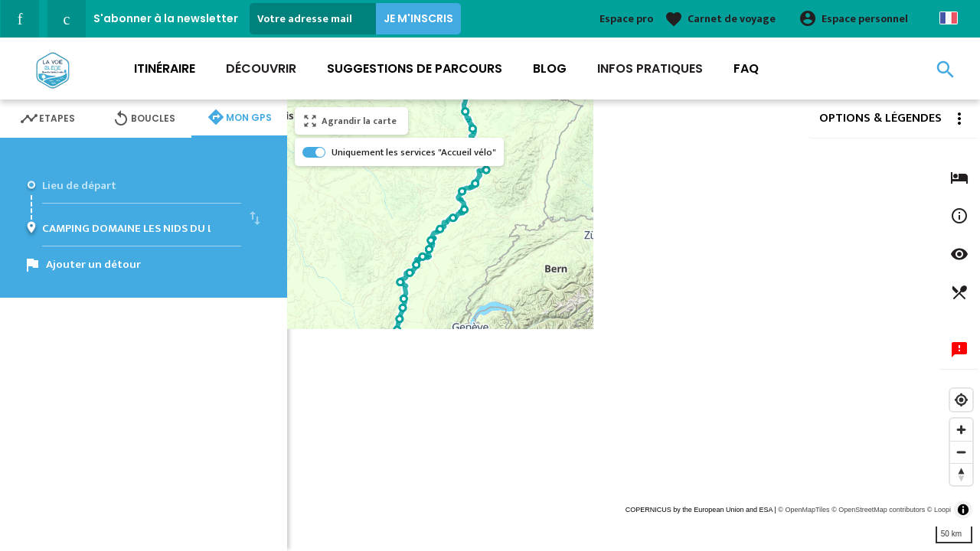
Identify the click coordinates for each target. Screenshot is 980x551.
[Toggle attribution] (963, 510)
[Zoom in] (961, 430)
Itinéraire (165, 68)
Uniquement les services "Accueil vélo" (414, 152)
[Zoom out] (961, 452)
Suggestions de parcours (415, 68)
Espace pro (626, 19)
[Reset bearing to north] (961, 474)
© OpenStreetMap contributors (878, 510)
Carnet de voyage (732, 19)
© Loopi (939, 510)
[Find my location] (961, 400)
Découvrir (261, 68)
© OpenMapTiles (804, 510)
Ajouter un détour (93, 264)
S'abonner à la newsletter (166, 18)
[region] (634, 325)
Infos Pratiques (650, 68)
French (949, 18)
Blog (550, 68)
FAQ (746, 68)
